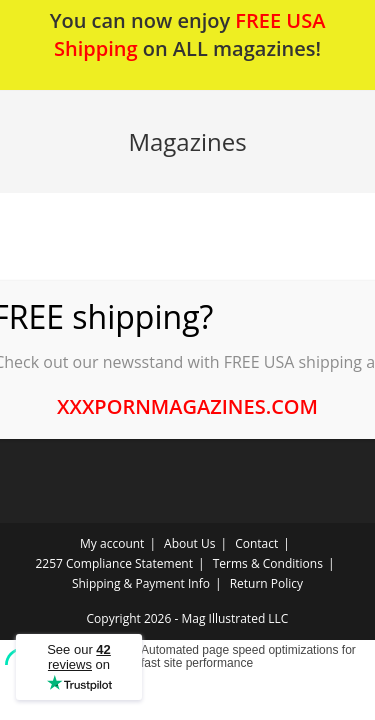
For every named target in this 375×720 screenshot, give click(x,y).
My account (112, 543)
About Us (189, 543)
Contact (256, 543)
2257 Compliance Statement (115, 563)
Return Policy (266, 583)
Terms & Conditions (268, 563)
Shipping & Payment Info (141, 583)
